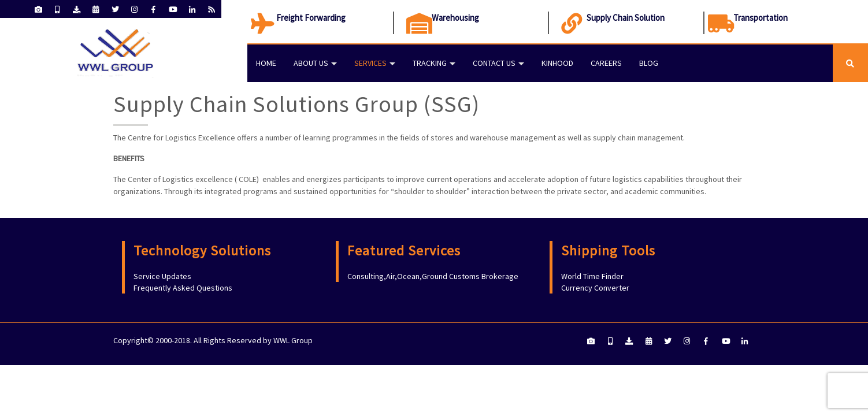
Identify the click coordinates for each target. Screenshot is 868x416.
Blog (649, 63)
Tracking (430, 63)
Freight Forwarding (311, 18)
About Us (311, 63)
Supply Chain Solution (626, 18)
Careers (606, 63)
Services (370, 63)
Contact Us (494, 63)
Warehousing (455, 18)
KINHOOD (557, 63)
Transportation (761, 18)
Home (266, 63)
